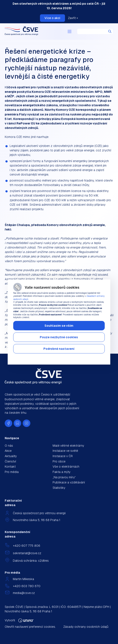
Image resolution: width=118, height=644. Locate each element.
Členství (10, 461)
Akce (8, 451)
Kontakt (10, 467)
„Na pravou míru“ (64, 477)
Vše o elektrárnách (66, 467)
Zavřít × (73, 18)
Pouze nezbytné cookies (59, 337)
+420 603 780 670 (27, 586)
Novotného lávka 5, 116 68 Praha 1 (36, 520)
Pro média (12, 472)
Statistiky (59, 488)
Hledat (110, 31)
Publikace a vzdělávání (69, 482)
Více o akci (52, 18)
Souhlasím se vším (59, 326)
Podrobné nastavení (59, 349)
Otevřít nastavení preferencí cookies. (30, 627)
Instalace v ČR (63, 456)
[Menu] (69, 32)
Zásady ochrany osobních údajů (86, 627)
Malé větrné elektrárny (68, 446)
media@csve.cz (24, 593)
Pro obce (59, 461)
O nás (9, 446)
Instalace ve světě (65, 451)
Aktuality (11, 456)
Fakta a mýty (61, 472)
